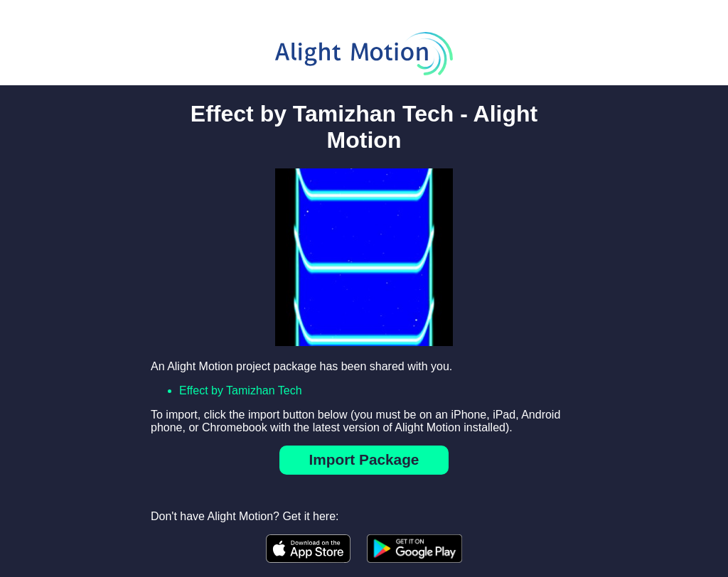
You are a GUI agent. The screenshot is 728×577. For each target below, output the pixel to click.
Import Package (364, 459)
